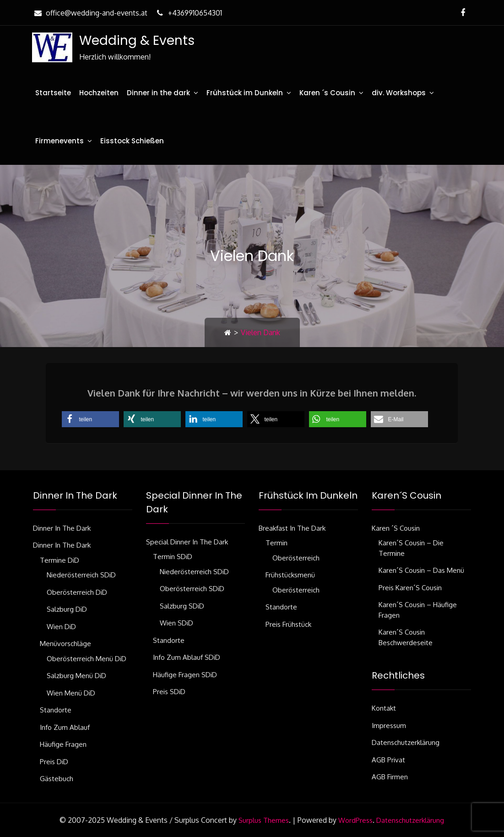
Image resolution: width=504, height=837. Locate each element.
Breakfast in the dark (292, 528)
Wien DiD (61, 627)
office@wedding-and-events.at (90, 13)
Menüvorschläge (65, 644)
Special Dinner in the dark (187, 542)
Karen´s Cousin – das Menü (421, 570)
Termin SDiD (173, 557)
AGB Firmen (390, 777)
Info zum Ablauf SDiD (187, 657)
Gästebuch (57, 779)
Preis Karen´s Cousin (410, 588)
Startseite (53, 93)
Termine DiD (60, 560)
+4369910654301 (188, 13)
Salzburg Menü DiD (76, 676)
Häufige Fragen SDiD (185, 675)
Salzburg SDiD (182, 606)
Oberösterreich (296, 558)
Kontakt (384, 708)
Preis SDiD (169, 692)
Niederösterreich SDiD (81, 575)
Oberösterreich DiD (77, 592)
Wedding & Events (137, 41)
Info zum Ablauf (65, 727)
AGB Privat (388, 760)
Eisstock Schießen (132, 141)
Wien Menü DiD (71, 693)
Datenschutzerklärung (406, 742)
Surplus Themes (264, 820)
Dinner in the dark (158, 93)
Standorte (56, 710)
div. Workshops (399, 93)
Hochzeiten (99, 93)
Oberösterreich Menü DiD (87, 659)
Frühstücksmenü (290, 575)
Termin (276, 543)
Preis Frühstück (288, 624)
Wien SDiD (176, 623)
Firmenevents (60, 141)
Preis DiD (54, 762)
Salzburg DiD (67, 609)
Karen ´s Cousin (327, 93)
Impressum (389, 726)
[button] (90, 419)
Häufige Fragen (63, 744)
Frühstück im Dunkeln (245, 93)
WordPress (355, 820)
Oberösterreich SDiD (192, 589)
